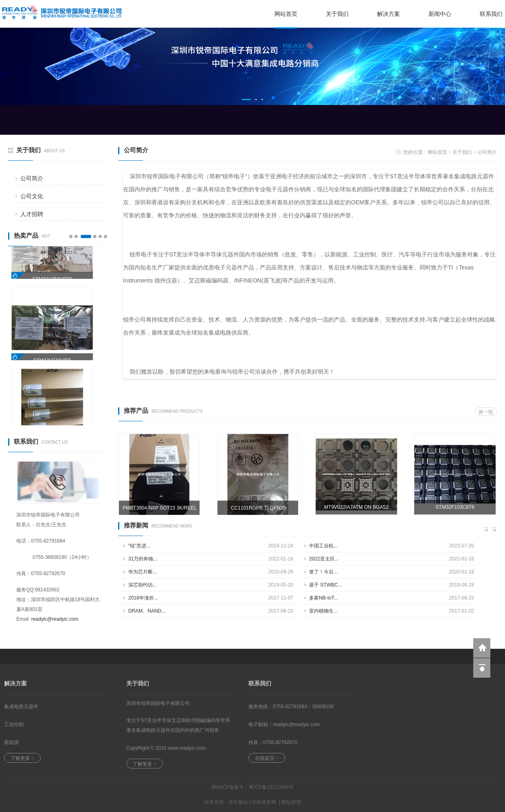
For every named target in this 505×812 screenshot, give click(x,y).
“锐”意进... (139, 546)
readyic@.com (296, 724)
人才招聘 (32, 214)
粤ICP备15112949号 (271, 787)
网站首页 (286, 14)
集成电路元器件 (21, 707)
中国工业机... (323, 546)
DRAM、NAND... (147, 611)
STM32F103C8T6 (455, 507)
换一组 (486, 412)
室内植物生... (323, 611)
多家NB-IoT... (324, 598)
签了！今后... (323, 572)
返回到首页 (482, 648)
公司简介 (32, 178)
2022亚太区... (324, 559)
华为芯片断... (143, 572)
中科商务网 (264, 802)
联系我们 (491, 14)
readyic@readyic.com (55, 619)
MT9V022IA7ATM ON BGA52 (356, 507)
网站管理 (291, 802)
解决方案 (389, 14)
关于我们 (337, 14)
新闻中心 (440, 14)
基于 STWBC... (326, 585)
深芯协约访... (143, 585)
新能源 (11, 742)
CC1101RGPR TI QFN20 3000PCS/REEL (258, 510)
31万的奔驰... (143, 559)
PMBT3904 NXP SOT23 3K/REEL (160, 508)
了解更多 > (22, 758)
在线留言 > (267, 758)
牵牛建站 (238, 802)
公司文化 (32, 196)
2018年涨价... (143, 598)
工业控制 (14, 724)
